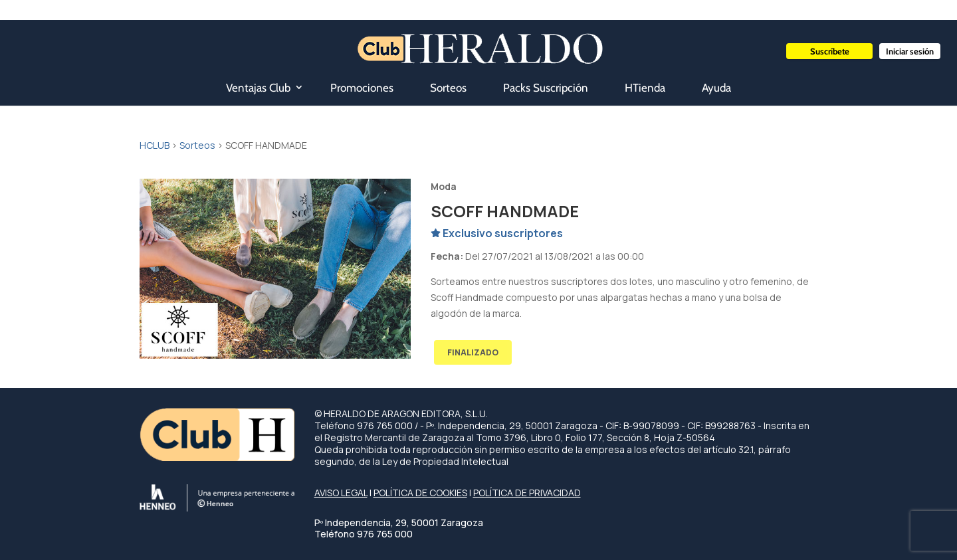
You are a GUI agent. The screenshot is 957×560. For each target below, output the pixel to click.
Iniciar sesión (910, 51)
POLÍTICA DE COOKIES (420, 493)
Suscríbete (830, 51)
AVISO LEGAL (341, 493)
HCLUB (155, 145)
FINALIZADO (473, 352)
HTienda (645, 88)
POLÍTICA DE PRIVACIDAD (527, 493)
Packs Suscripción (546, 88)
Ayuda (716, 88)
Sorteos (448, 88)
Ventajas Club (258, 88)
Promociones (362, 88)
